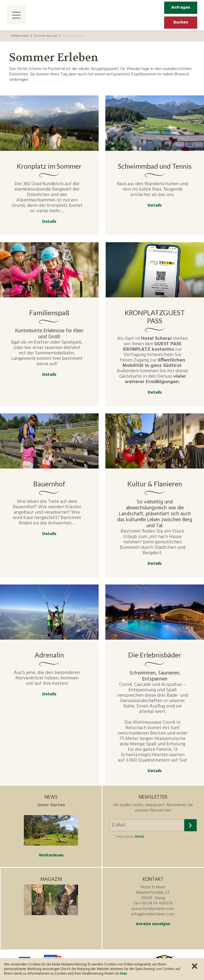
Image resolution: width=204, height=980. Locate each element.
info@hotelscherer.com (153, 914)
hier (124, 974)
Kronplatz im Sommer (49, 166)
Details (49, 222)
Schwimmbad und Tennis (155, 166)
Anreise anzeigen (153, 924)
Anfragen (181, 8)
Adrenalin (49, 655)
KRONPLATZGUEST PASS (155, 317)
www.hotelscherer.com (153, 909)
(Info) (139, 837)
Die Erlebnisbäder (155, 655)
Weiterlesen (51, 855)
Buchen (181, 22)
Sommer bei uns (46, 36)
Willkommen (20, 36)
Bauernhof (49, 484)
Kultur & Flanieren (155, 484)
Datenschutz (130, 837)
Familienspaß (49, 313)
